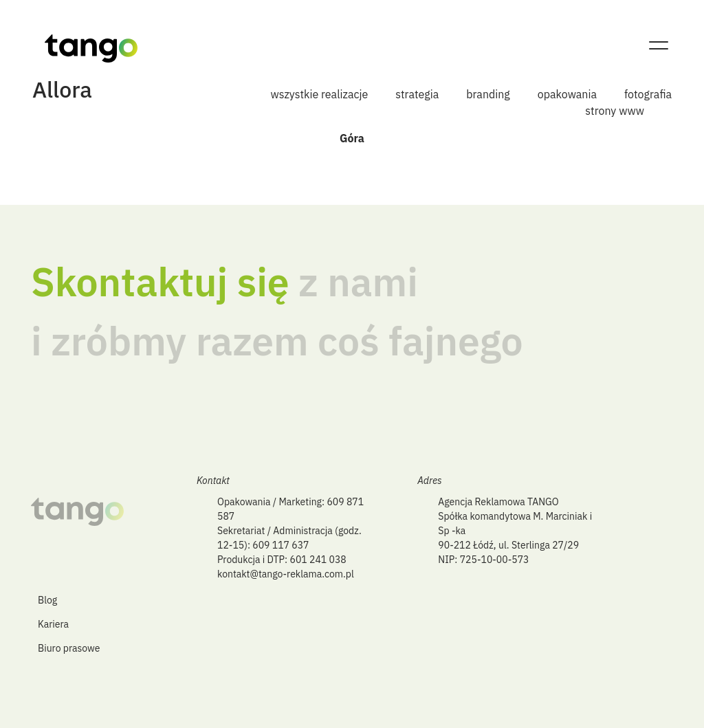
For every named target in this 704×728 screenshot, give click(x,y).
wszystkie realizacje (320, 94)
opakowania (567, 94)
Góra (352, 138)
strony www (615, 111)
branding (488, 94)
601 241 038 (318, 560)
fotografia (648, 94)
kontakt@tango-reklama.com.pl (286, 574)
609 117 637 (280, 545)
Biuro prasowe (69, 648)
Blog (47, 600)
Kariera (53, 624)
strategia (417, 94)
